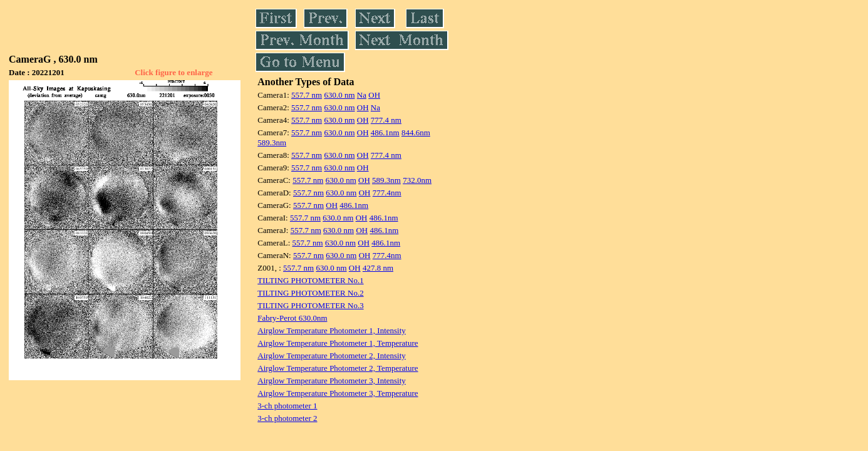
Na (362, 95)
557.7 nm (307, 95)
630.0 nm (339, 95)
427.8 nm (378, 268)
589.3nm (272, 143)
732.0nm (417, 180)
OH (374, 95)
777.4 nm (386, 120)
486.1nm (385, 132)
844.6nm (416, 132)
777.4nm (387, 193)
